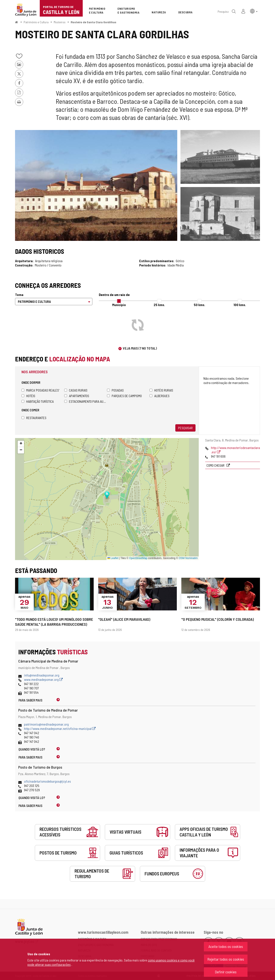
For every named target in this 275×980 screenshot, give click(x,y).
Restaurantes (34, 418)
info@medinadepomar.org (42, 675)
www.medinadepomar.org (43, 679)
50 (199, 305)
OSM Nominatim (188, 558)
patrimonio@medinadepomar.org (46, 724)
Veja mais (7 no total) (140, 348)
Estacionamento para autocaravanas (86, 401)
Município (119, 305)
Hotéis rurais (161, 390)
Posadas (115, 390)
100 (240, 305)
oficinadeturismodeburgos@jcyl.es (47, 781)
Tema (19, 295)
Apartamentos (77, 396)
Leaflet (113, 558)
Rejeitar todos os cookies (226, 959)
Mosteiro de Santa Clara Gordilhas (93, 22)
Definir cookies (226, 972)
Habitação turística (38, 401)
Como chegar (216, 465)
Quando (32, 749)
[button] (254, 11)
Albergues (160, 396)
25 (159, 305)
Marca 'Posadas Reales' (40, 390)
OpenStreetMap (138, 558)
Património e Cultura (36, 22)
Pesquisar (185, 428)
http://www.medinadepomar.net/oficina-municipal (60, 728)
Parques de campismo (124, 396)
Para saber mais (30, 700)
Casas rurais (76, 390)
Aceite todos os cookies (226, 946)
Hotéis (28, 396)
